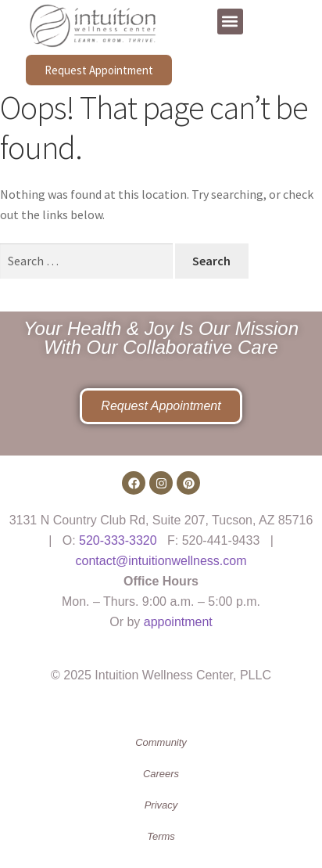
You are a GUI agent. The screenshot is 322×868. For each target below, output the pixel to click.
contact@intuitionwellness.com (161, 561)
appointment (178, 622)
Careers (161, 774)
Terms (161, 836)
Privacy (161, 805)
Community (161, 742)
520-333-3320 (118, 540)
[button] (230, 22)
